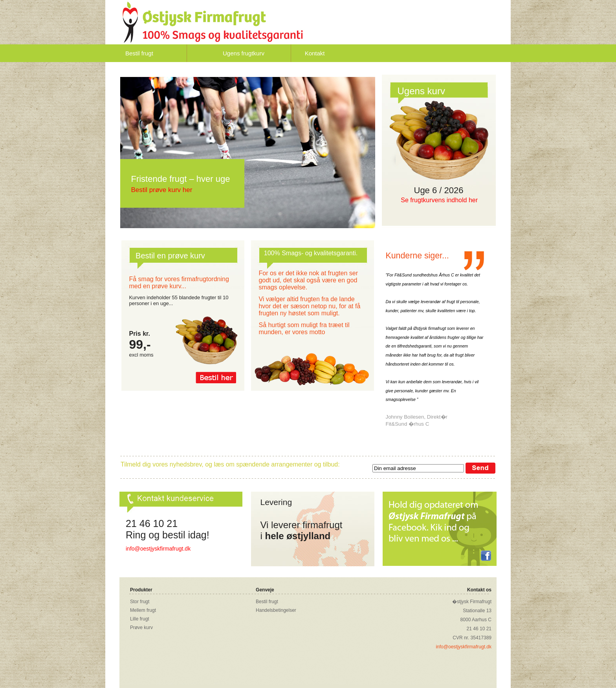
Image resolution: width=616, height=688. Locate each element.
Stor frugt (140, 602)
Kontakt (315, 53)
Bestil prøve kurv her (161, 190)
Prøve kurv (141, 628)
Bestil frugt (139, 53)
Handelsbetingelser (276, 610)
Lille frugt (140, 619)
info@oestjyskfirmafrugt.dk (158, 549)
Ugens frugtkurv (244, 53)
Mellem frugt (143, 610)
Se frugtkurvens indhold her (439, 200)
